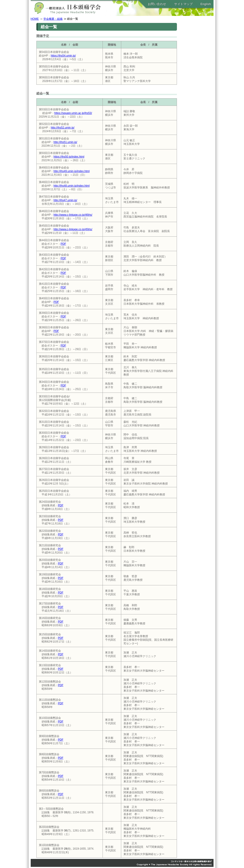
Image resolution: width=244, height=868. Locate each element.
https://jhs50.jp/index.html (69, 157)
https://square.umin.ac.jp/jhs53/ (73, 113)
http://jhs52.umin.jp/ (63, 128)
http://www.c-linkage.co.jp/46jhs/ (73, 215)
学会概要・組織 (53, 19)
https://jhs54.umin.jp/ (63, 56)
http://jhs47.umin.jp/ (65, 200)
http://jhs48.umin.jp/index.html (72, 186)
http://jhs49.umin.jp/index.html (72, 171)
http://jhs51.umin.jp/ (65, 142)
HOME (35, 19)
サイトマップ (183, 4)
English (206, 4)
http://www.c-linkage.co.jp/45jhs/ (73, 229)
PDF (63, 244)
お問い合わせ (157, 4)
